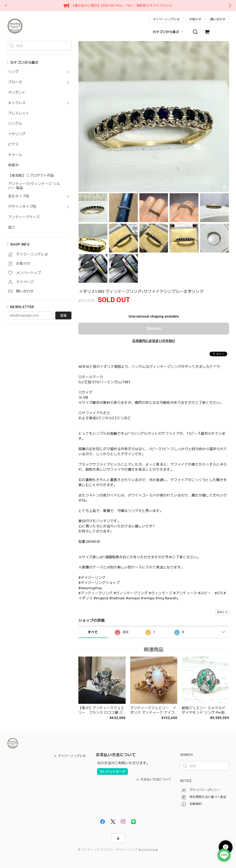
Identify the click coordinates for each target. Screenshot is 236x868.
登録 (63, 315)
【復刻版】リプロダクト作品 (31, 176)
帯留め (13, 165)
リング (13, 72)
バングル (15, 124)
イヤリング (17, 134)
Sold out (154, 328)
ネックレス (17, 103)
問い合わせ (218, 19)
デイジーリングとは (166, 19)
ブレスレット (19, 113)
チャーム (15, 155)
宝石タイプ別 (20, 196)
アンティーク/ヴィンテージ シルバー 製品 (34, 186)
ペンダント (17, 93)
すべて (93, 632)
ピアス (13, 144)
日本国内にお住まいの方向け (154, 341)
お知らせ (195, 19)
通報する (222, 612)
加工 (12, 227)
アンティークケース (24, 217)
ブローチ (15, 82)
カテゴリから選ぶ (168, 32)
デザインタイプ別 (22, 207)
